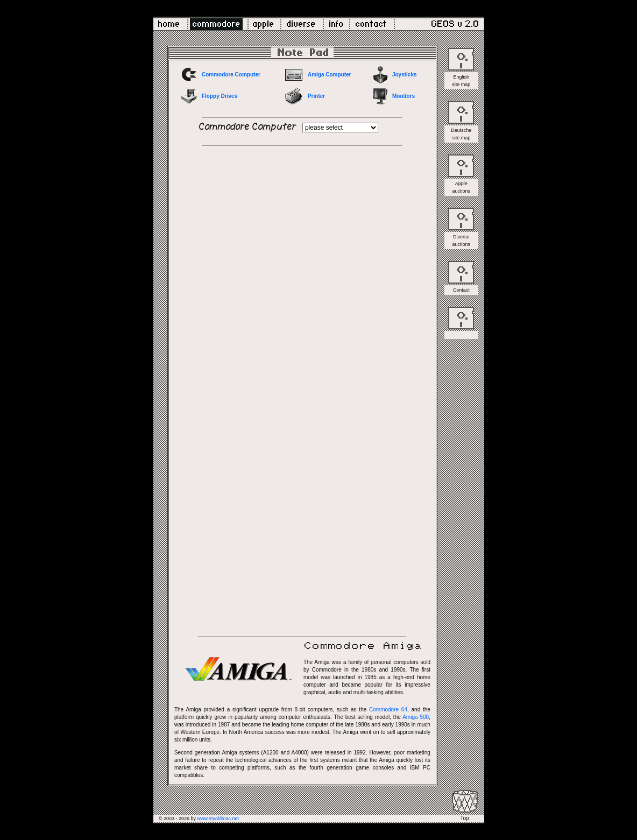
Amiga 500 (416, 717)
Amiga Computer (330, 75)
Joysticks (405, 75)
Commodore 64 (388, 710)
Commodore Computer (231, 75)
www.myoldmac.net (218, 818)
